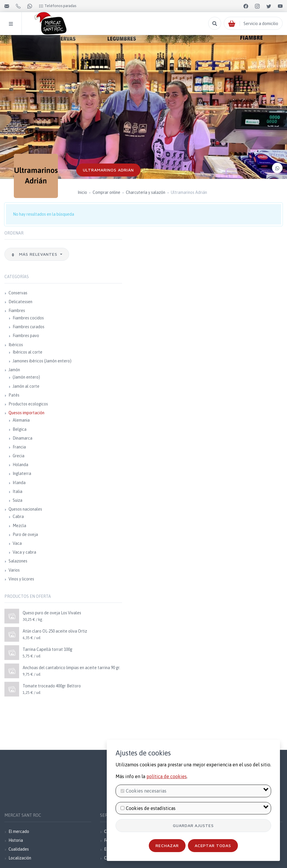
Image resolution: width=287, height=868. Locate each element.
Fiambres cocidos (28, 318)
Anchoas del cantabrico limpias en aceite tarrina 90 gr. (71, 668)
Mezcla (19, 526)
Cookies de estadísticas (151, 808)
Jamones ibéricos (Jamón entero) (42, 361)
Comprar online (106, 192)
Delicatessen (20, 302)
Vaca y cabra (24, 552)
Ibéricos (16, 345)
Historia (16, 840)
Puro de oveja (25, 534)
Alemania (21, 420)
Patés (14, 395)
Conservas (18, 293)
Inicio (82, 192)
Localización (20, 858)
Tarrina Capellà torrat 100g (47, 649)
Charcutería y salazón (146, 192)
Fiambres (17, 311)
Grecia (19, 456)
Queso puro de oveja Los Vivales (52, 613)
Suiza (17, 500)
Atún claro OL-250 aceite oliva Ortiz (55, 631)
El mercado (19, 831)
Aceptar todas (213, 845)
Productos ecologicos (28, 404)
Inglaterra (22, 473)
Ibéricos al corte (27, 352)
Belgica (20, 429)
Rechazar (167, 845)
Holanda (20, 465)
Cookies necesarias (146, 791)
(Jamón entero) (26, 377)
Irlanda (19, 483)
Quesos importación (26, 413)
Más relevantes (35, 254)
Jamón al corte (26, 386)
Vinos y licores (21, 579)
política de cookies (167, 776)
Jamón (14, 370)
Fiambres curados (29, 327)
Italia (17, 491)
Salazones (18, 561)
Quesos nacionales (25, 509)
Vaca (17, 543)
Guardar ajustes (193, 825)
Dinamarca (22, 438)
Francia (19, 447)
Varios (14, 570)
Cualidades (19, 849)
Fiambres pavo (26, 336)
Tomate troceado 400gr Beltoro (52, 686)
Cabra (18, 516)
